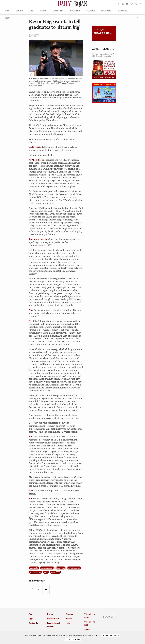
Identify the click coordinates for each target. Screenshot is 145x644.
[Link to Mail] (140, 4)
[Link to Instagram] (132, 4)
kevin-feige (61, 568)
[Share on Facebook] (32, 589)
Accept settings (111, 636)
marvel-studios (35, 572)
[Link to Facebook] (119, 4)
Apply (31, 619)
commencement (47, 568)
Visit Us (87, 630)
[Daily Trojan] (72, 4)
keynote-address (74, 568)
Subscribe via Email (90, 616)
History (69, 619)
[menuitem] (7, 11)
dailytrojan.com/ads (103, 56)
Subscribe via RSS (90, 623)
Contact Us (33, 623)
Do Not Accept (73, 640)
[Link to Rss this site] (136, 4)
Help (68, 623)
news (46, 572)
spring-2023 (55, 572)
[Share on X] (39, 589)
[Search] (137, 18)
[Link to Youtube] (127, 4)
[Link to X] (123, 4)
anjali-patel (34, 568)
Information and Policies (54, 625)
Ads (30, 614)
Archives (69, 614)
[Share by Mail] (46, 589)
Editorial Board (53, 619)
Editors (50, 614)
